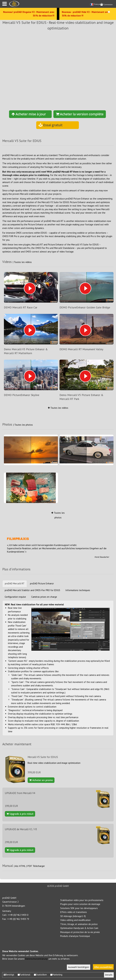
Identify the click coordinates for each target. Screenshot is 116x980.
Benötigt (9, 975)
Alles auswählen (103, 967)
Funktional (24, 975)
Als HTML (21, 866)
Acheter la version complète (80, 114)
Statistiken (40, 975)
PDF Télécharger (36, 866)
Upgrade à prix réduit (20, 814)
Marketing (56, 975)
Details (109, 975)
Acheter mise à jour (29, 114)
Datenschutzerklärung (36, 959)
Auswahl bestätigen (79, 967)
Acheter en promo (41, 780)
